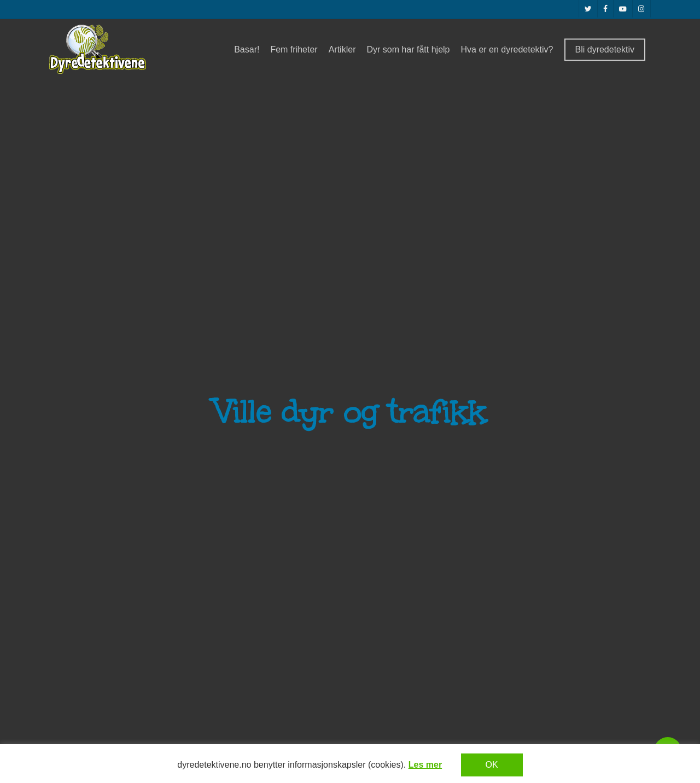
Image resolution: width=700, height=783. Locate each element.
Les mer (425, 765)
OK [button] (492, 765)
